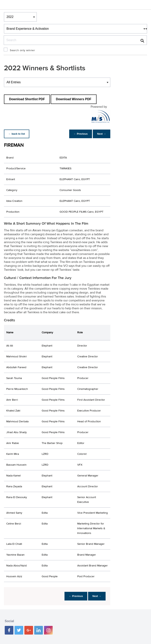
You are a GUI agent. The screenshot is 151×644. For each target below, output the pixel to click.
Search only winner (22, 50)
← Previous (80, 134)
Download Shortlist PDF (27, 99)
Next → (101, 134)
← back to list (17, 134)
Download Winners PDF (74, 99)
